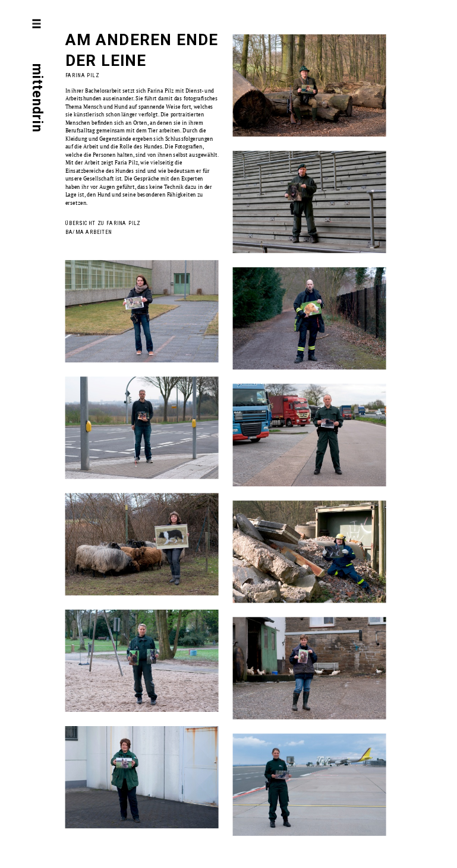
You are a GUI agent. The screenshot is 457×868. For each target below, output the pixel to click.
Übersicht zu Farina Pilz (103, 224)
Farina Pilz (83, 76)
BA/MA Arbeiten (89, 232)
